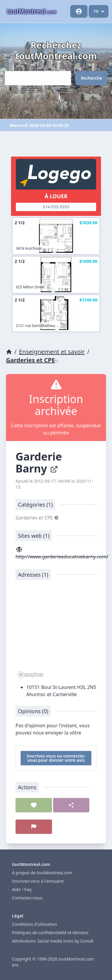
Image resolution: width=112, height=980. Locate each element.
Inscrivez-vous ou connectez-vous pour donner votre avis (56, 758)
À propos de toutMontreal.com (42, 873)
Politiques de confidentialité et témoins (50, 933)
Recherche (92, 78)
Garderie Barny (39, 462)
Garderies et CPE (32, 360)
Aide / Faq (22, 889)
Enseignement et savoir (52, 352)
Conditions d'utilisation (34, 924)
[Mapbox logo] (30, 675)
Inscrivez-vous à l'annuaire (38, 881)
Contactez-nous (27, 898)
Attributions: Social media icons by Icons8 (53, 941)
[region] (56, 632)
